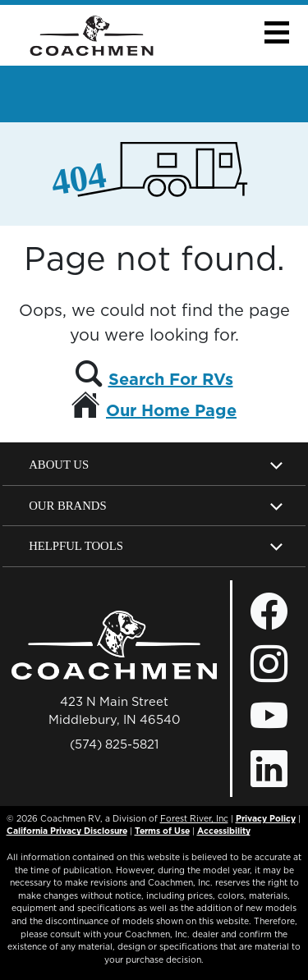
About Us (59, 465)
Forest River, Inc (194, 818)
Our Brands (67, 506)
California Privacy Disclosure (67, 831)
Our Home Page (171, 410)
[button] (276, 32)
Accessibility (224, 831)
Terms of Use (162, 831)
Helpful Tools (76, 546)
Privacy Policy (266, 818)
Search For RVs (171, 379)
